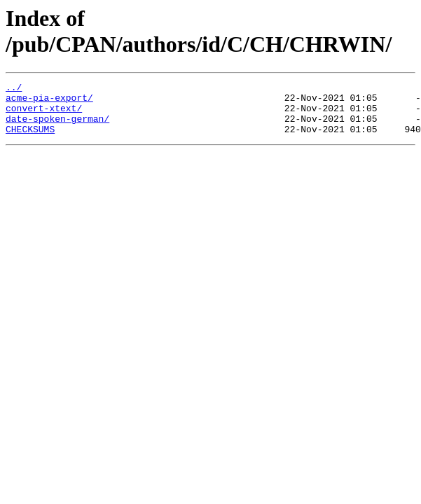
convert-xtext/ (44, 114)
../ (14, 89)
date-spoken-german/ (57, 127)
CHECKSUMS (30, 139)
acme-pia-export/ (49, 101)
